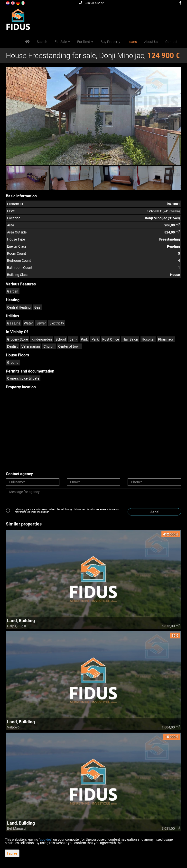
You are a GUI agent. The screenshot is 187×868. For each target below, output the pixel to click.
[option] (28, 178)
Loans (132, 42)
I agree (12, 853)
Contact (171, 42)
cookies (46, 839)
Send (154, 512)
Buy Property (110, 42)
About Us (151, 42)
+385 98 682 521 (92, 3)
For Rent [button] (85, 42)
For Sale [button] (62, 42)
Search (42, 42)
